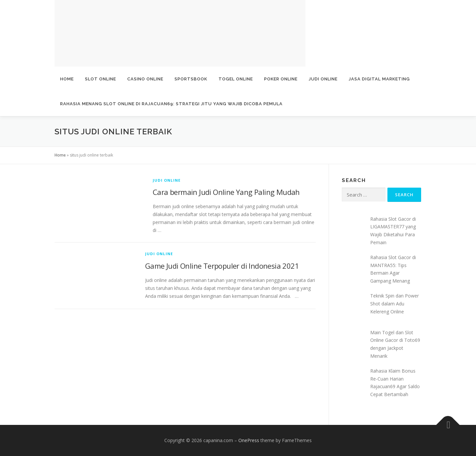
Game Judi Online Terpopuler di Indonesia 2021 (222, 266)
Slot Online (100, 79)
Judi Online (323, 79)
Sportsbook (191, 79)
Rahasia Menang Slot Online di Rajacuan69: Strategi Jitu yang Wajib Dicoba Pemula (171, 104)
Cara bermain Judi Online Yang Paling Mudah (226, 192)
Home (67, 79)
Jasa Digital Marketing (379, 79)
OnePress (249, 440)
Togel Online (236, 79)
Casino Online (145, 79)
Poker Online (281, 79)
